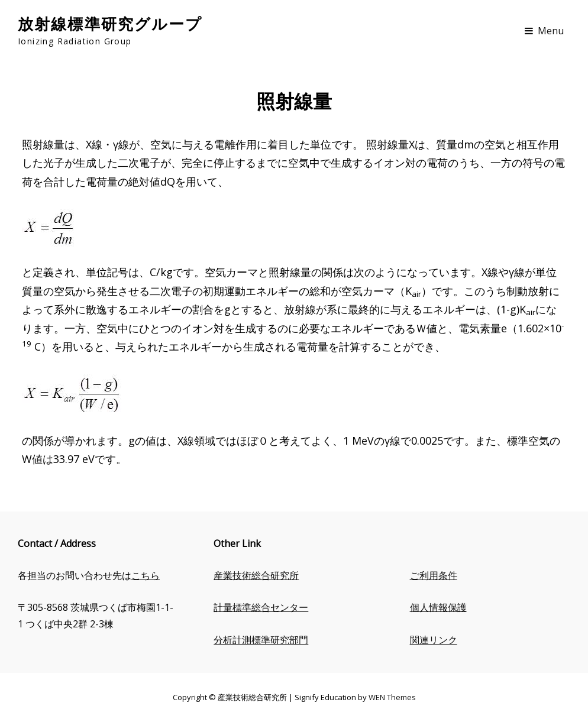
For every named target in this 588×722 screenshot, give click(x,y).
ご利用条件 (434, 575)
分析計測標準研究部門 (261, 640)
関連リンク (434, 640)
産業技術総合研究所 (256, 575)
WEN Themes (392, 697)
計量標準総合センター (261, 607)
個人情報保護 (438, 607)
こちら (146, 575)
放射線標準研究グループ (110, 23)
